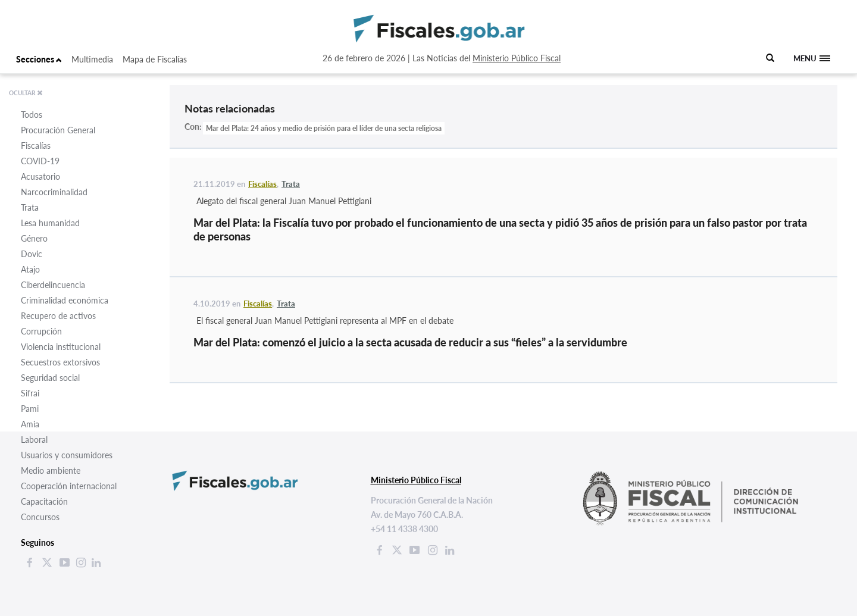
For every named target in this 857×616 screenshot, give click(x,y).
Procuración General (58, 130)
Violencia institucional (61, 347)
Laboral (34, 440)
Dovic (32, 254)
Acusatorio (40, 176)
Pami (30, 409)
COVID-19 (40, 161)
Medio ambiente (51, 470)
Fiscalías (36, 146)
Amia (30, 424)
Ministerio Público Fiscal (517, 58)
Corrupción (41, 331)
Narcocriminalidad (54, 192)
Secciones (39, 59)
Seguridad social (50, 378)
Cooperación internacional (69, 486)
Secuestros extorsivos (60, 362)
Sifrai (30, 393)
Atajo (30, 269)
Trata (30, 207)
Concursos (40, 517)
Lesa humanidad (50, 223)
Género (34, 238)
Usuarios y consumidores (67, 455)
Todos (32, 115)
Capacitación (44, 501)
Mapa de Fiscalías (155, 59)
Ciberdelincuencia (53, 285)
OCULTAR (26, 93)
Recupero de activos (58, 316)
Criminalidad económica (65, 300)
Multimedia (92, 59)
